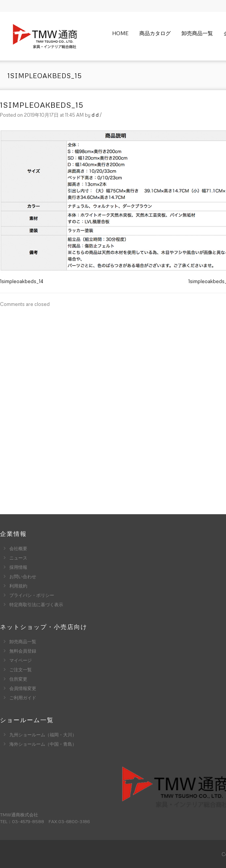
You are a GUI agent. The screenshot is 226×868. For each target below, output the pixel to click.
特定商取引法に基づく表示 (36, 605)
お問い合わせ (23, 576)
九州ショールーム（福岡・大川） (43, 735)
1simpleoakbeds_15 (42, 105)
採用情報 (18, 567)
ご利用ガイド (23, 698)
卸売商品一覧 (197, 33)
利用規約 (18, 586)
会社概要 (18, 548)
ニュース (18, 558)
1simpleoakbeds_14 (22, 281)
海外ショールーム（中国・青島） (43, 744)
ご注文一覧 (21, 670)
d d (95, 115)
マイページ (21, 660)
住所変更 (18, 679)
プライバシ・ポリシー (32, 595)
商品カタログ (155, 33)
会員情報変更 (23, 688)
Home (120, 33)
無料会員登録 (23, 651)
